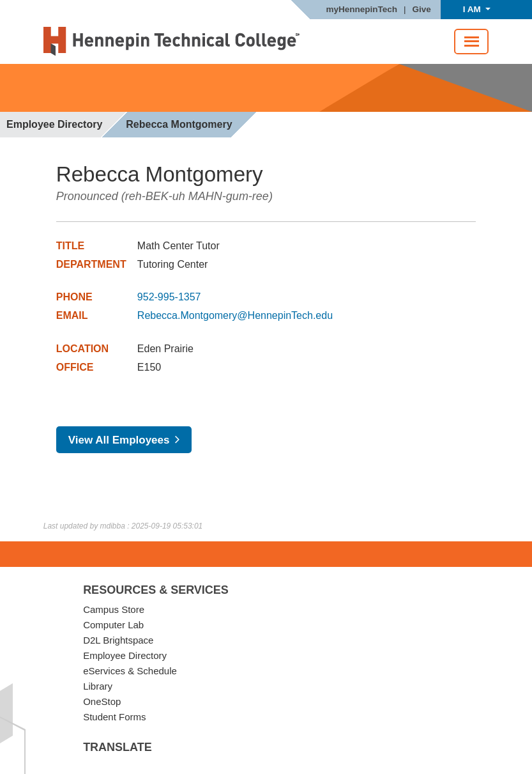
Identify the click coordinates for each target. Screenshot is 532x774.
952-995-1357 (169, 297)
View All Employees (119, 440)
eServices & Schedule (130, 671)
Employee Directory (54, 124)
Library (98, 686)
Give (422, 10)
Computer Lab (113, 625)
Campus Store (114, 609)
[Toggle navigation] (472, 42)
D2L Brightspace (118, 640)
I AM (473, 9)
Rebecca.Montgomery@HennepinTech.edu (235, 315)
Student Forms (114, 717)
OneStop (102, 701)
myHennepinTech (361, 10)
